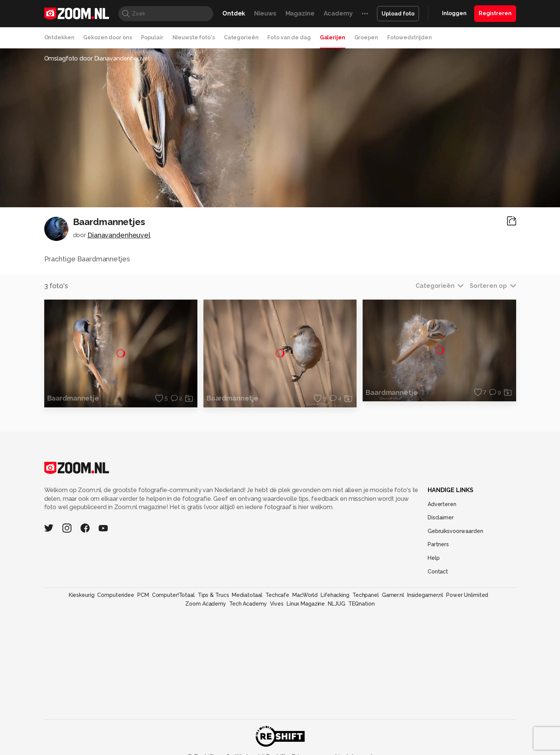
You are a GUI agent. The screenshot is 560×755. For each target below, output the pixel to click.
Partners (438, 544)
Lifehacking (335, 595)
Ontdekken (59, 37)
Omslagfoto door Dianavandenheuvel (97, 58)
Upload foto (398, 14)
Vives (277, 604)
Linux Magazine (306, 604)
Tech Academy (248, 604)
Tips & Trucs (213, 595)
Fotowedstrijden (410, 37)
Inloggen (454, 13)
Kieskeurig (82, 595)
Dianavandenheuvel (119, 235)
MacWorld (305, 595)
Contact (438, 572)
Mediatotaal (247, 595)
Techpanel (366, 595)
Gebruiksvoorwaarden (455, 531)
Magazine (300, 13)
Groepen (366, 37)
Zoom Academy (206, 604)
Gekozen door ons (107, 37)
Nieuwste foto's (194, 37)
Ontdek (234, 13)
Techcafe (277, 595)
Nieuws (265, 13)
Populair (152, 37)
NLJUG (336, 604)
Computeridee (116, 595)
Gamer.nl (393, 595)
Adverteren (442, 504)
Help (434, 558)
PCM (143, 595)
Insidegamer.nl (425, 595)
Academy (338, 13)
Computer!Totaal (173, 595)
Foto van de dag (289, 37)
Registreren (495, 13)
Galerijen (333, 37)
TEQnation (361, 604)
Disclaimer (441, 517)
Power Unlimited (467, 595)
